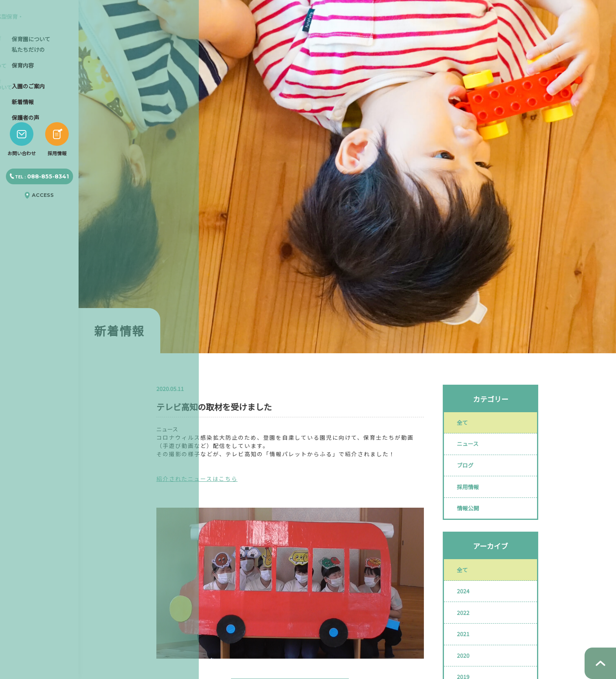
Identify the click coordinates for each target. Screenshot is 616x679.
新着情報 (23, 147)
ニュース (470, 448)
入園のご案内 (28, 131)
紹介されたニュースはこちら (197, 479)
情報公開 (471, 521)
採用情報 (471, 497)
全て (465, 424)
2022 (466, 635)
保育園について (31, 84)
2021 (466, 659)
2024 (466, 610)
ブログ (468, 473)
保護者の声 (26, 163)
